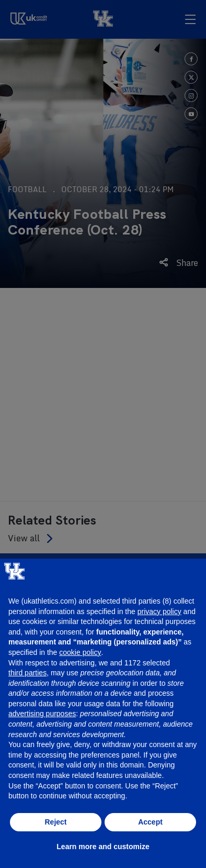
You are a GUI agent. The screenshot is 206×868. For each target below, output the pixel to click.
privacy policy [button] (159, 611)
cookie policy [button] (80, 652)
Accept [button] (150, 822)
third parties (27, 673)
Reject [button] (55, 822)
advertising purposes (42, 714)
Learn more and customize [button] (103, 847)
